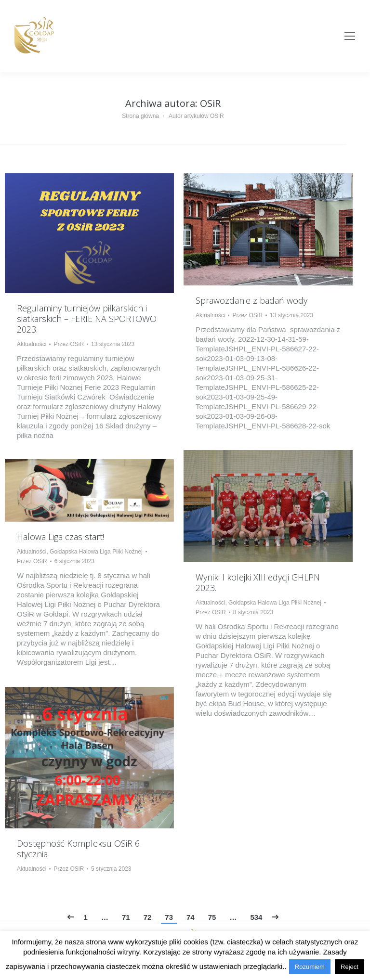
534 (256, 917)
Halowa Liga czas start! (60, 537)
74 (191, 917)
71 (126, 917)
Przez (69, 344)
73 (169, 917)
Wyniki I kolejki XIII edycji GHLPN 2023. (258, 582)
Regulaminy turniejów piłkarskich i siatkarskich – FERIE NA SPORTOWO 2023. (87, 319)
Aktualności (32, 344)
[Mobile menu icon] (350, 36)
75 (212, 917)
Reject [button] (350, 967)
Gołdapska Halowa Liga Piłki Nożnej (275, 603)
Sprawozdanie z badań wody (251, 300)
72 (148, 917)
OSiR (210, 103)
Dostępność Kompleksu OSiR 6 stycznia (78, 849)
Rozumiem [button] (310, 967)
